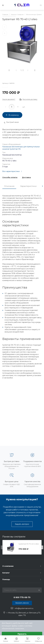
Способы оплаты (10, 177)
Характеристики (28, 186)
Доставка (26, 177)
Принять (22, 634)
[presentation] (42, 186)
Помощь (6, 579)
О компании (8, 566)
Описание (9, 186)
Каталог (6, 573)
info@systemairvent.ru (24, 608)
